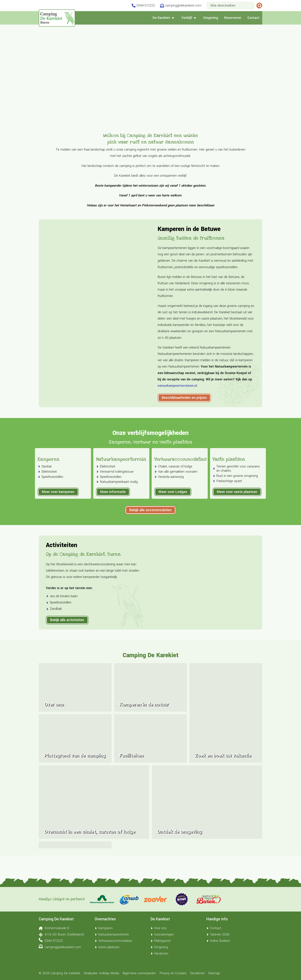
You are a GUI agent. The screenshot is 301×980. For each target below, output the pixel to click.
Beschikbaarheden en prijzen (184, 398)
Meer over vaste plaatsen (237, 523)
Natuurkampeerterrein (121, 490)
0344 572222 (51, 941)
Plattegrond (160, 941)
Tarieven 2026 (218, 935)
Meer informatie (113, 523)
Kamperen (48, 490)
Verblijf (189, 18)
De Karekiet (164, 18)
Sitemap (214, 973)
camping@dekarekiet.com (60, 947)
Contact (253, 18)
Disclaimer (197, 973)
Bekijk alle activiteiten (67, 651)
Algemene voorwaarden (139, 973)
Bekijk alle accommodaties (150, 541)
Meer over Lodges (173, 523)
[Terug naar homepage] (57, 18)
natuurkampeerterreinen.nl (177, 386)
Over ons (159, 928)
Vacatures (159, 954)
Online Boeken (218, 941)
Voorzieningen (162, 935)
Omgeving (211, 18)
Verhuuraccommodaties (180, 490)
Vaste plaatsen (229, 490)
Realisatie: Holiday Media (101, 973)
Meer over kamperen (58, 523)
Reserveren (233, 18)
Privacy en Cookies (173, 973)
